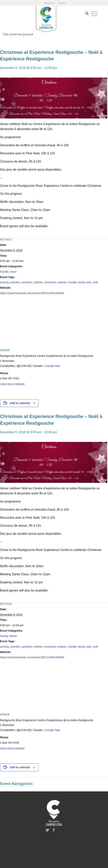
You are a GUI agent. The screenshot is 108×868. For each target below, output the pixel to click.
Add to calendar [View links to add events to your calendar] (20, 403)
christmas (50, 282)
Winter (13, 636)
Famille (4, 272)
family (82, 282)
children (38, 282)
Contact (62, 3)
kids (89, 282)
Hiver (13, 272)
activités (15, 282)
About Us (49, 3)
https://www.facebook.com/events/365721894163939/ (32, 293)
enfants (62, 282)
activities (27, 282)
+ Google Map (52, 366)
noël (95, 282)
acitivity (4, 282)
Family (4, 636)
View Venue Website (12, 384)
